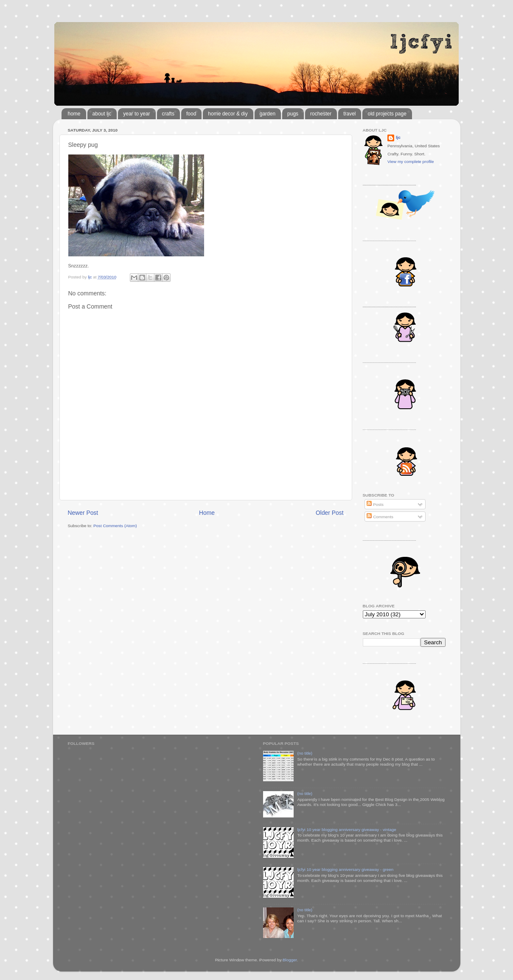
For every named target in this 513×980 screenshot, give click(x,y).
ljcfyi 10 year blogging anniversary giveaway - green (345, 869)
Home (207, 513)
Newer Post (83, 513)
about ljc (102, 114)
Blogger (290, 960)
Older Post (329, 513)
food (191, 114)
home (74, 114)
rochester (321, 114)
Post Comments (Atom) (115, 526)
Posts (375, 504)
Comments (380, 517)
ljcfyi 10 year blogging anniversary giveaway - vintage (346, 830)
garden (268, 114)
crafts (168, 114)
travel (349, 114)
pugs (293, 114)
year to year (136, 114)
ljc (398, 137)
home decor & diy (228, 114)
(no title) (305, 753)
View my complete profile (411, 161)
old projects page (387, 114)
